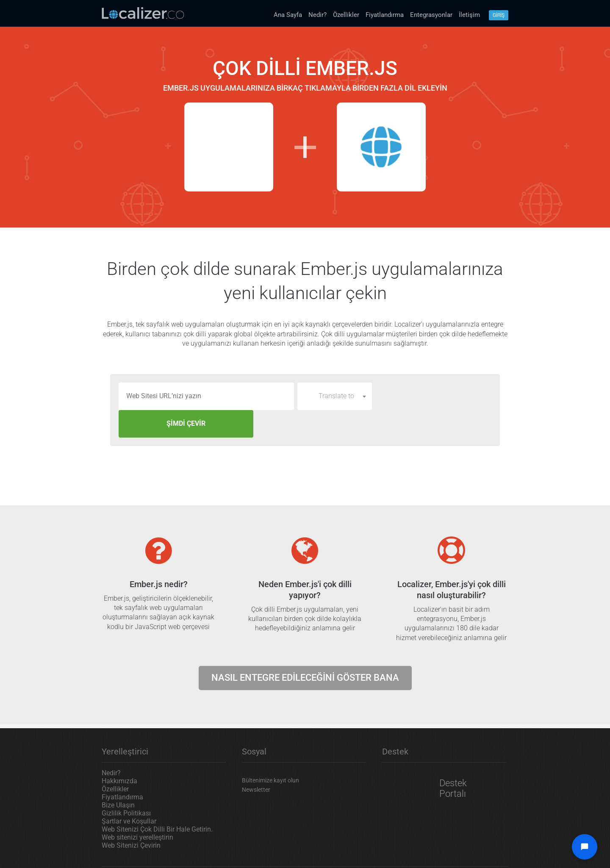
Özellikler (346, 15)
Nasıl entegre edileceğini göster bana (305, 650)
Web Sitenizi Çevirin (131, 818)
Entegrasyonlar (431, 15)
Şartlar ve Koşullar (129, 794)
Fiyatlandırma (385, 15)
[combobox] (335, 396)
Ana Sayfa (288, 15)
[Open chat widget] (585, 847)
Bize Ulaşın (118, 778)
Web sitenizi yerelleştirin (137, 810)
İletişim (469, 15)
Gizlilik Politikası (126, 786)
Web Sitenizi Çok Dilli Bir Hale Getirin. (157, 802)
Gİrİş (499, 15)
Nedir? (317, 15)
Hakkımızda (119, 753)
